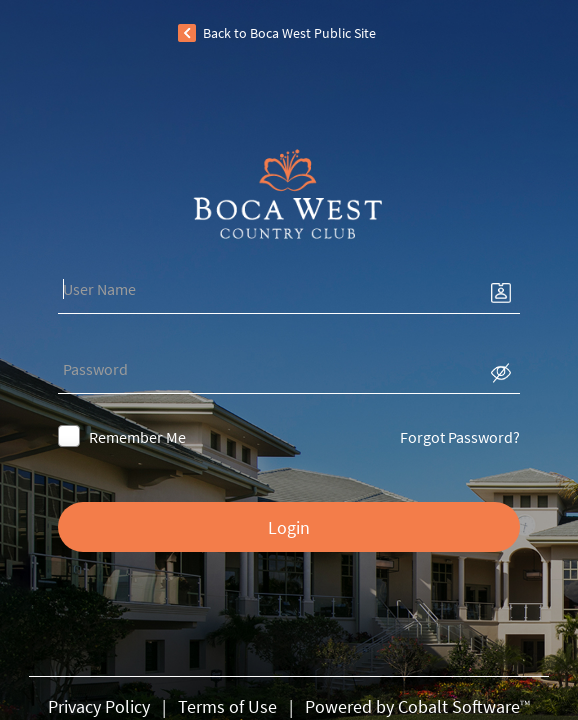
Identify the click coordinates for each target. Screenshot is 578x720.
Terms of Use (227, 706)
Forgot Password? (397, 437)
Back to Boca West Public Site (289, 33)
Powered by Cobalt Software (418, 706)
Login (289, 527)
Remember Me (200, 437)
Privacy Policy (99, 706)
